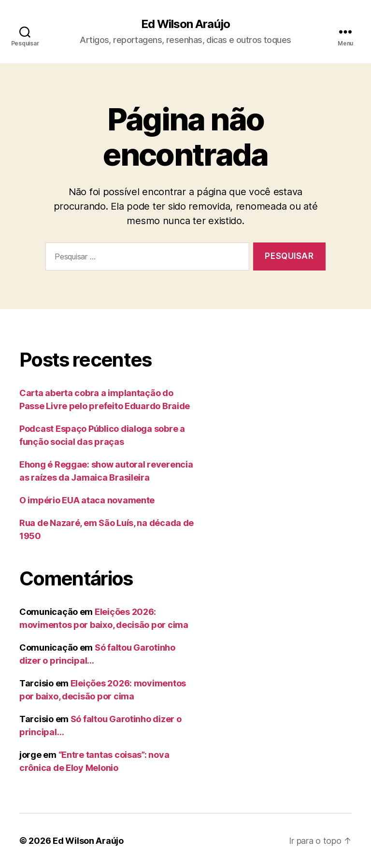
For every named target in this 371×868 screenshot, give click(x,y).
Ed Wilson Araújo (185, 24)
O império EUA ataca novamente (87, 500)
